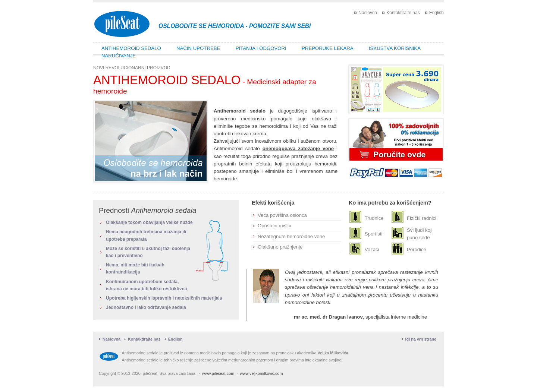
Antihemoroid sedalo (131, 48)
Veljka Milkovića (333, 353)
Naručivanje (119, 56)
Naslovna (368, 13)
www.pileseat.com (218, 373)
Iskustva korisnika (395, 48)
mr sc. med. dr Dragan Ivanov (328, 317)
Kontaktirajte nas (403, 13)
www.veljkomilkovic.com (261, 373)
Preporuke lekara (328, 48)
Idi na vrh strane (421, 339)
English (436, 13)
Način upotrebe (198, 48)
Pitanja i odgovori (261, 48)
